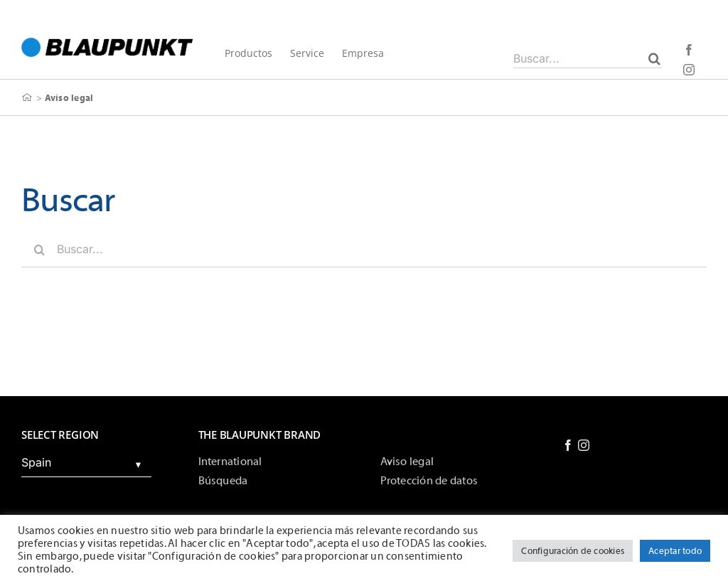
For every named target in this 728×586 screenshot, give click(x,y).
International (230, 462)
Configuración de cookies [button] (573, 551)
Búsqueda (223, 481)
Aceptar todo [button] (675, 551)
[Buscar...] (588, 58)
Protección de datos (429, 481)
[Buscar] (654, 58)
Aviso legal (407, 462)
